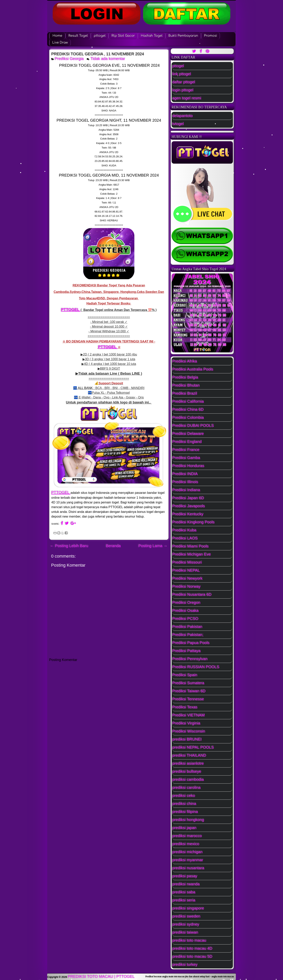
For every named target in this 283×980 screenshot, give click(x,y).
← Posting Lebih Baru (69, 546)
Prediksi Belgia (185, 377)
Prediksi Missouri (187, 562)
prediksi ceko (184, 796)
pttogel (100, 36)
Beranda (113, 546)
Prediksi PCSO (185, 619)
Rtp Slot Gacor (123, 36)
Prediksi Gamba (186, 458)
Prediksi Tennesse (188, 699)
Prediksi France (186, 450)
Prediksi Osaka (186, 611)
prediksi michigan (188, 852)
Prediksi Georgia (69, 59)
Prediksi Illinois (185, 482)
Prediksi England (187, 442)
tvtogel (178, 124)
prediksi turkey (185, 965)
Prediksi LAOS (185, 538)
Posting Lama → (153, 546)
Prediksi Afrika (185, 361)
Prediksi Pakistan (187, 627)
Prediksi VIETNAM (189, 715)
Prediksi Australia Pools (193, 369)
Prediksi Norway (187, 586)
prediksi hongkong (188, 820)
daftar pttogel (184, 82)
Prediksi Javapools (189, 506)
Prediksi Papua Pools (191, 643)
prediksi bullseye (187, 771)
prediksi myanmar (188, 860)
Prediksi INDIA (185, 474)
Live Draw (60, 43)
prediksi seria (184, 900)
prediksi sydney (186, 924)
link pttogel (182, 74)
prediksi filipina (185, 812)
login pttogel (183, 90)
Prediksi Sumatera (188, 683)
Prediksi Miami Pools (191, 546)
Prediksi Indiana (186, 490)
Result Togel (78, 36)
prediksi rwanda (186, 884)
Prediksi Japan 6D (188, 498)
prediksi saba (184, 892)
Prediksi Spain (185, 675)
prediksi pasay (185, 876)
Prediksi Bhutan (186, 385)
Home (57, 36)
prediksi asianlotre (188, 763)
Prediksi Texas (185, 707)
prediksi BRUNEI (187, 739)
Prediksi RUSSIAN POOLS (196, 667)
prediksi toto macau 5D (192, 956)
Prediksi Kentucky (188, 514)
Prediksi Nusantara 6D (192, 594)
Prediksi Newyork (187, 578)
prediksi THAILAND (189, 755)
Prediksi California (188, 401)
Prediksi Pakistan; (188, 635)
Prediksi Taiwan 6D (189, 691)
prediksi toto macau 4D (192, 948)
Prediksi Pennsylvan (190, 659)
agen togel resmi (187, 98)
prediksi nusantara (188, 868)
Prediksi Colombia (188, 418)
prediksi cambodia (188, 779)
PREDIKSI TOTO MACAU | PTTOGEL (101, 976)
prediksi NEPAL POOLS (193, 747)
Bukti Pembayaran (183, 36)
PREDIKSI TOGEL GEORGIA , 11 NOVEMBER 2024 (98, 54)
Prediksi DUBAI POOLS (193, 426)
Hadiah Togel (152, 36)
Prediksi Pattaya (187, 651)
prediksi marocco (187, 836)
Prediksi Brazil (185, 393)
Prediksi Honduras (188, 466)
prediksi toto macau (189, 940)
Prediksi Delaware (188, 434)
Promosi (211, 36)
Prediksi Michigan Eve (192, 554)
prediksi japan (184, 828)
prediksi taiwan (185, 932)
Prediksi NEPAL (186, 570)
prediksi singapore (188, 908)
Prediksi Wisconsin (189, 731)
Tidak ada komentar (108, 59)
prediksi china (184, 804)
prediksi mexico (186, 844)
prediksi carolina (187, 788)
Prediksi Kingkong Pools (194, 522)
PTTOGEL (71, 310)
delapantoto (183, 116)
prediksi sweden (186, 916)
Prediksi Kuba (184, 530)
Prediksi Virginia (186, 723)
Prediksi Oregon (186, 603)
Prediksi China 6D (188, 409)
